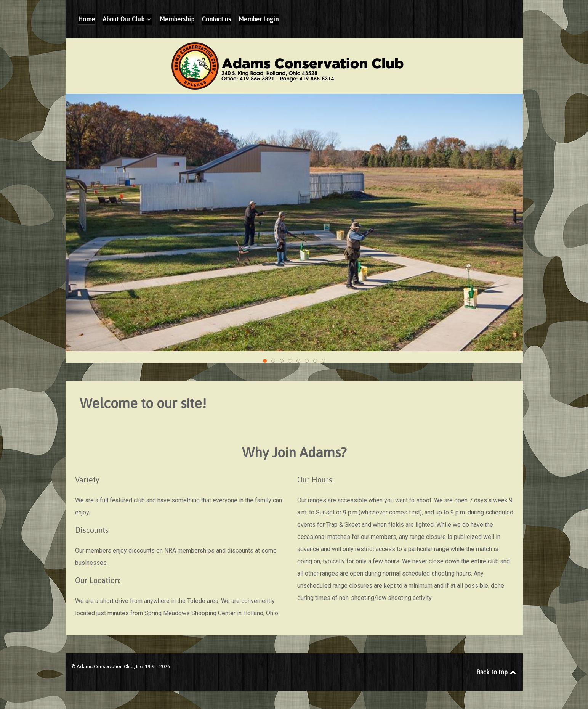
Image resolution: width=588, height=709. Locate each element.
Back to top (497, 672)
